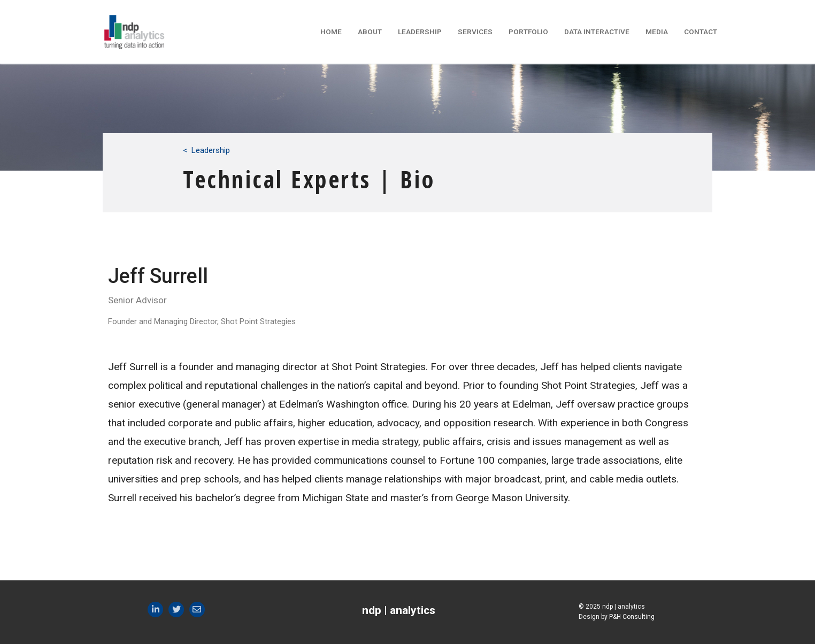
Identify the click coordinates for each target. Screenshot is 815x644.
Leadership (211, 150)
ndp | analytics (399, 610)
